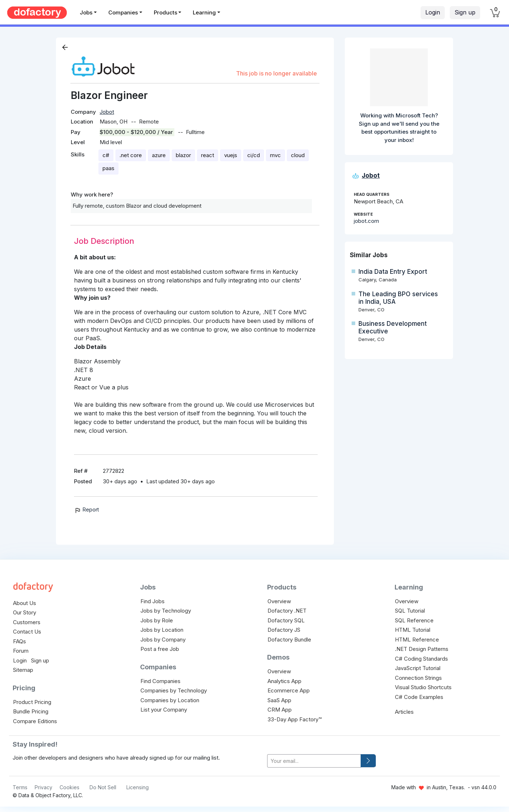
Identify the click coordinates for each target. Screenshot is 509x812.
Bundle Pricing (31, 711)
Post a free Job (160, 649)
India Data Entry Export (393, 272)
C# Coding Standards (421, 659)
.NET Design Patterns (422, 649)
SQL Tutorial (410, 611)
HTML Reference (417, 640)
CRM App (280, 710)
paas (108, 168)
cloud (298, 155)
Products (166, 12)
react (208, 155)
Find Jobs (153, 601)
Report (86, 509)
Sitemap (23, 670)
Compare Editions (35, 721)
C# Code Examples (419, 697)
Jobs (86, 12)
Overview (279, 601)
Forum (21, 651)
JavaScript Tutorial (418, 668)
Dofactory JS (284, 630)
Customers (27, 622)
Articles (404, 712)
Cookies (69, 787)
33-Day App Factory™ (295, 719)
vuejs (231, 155)
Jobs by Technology (166, 611)
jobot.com (366, 221)
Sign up (465, 12)
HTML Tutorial (413, 630)
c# (106, 155)
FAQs (19, 641)
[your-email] (314, 761)
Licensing (138, 787)
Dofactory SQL (286, 620)
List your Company (164, 710)
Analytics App (284, 681)
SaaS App (279, 700)
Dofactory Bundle (289, 640)
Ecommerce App (289, 690)
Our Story (25, 612)
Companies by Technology (174, 690)
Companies (123, 12)
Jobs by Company (163, 640)
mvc (275, 155)
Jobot (107, 112)
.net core (131, 155)
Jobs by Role (157, 620)
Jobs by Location (162, 630)
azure (159, 155)
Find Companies (160, 681)
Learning (204, 12)
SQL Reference (414, 620)
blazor (183, 155)
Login (433, 12)
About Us (25, 603)
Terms (20, 787)
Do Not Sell (103, 787)
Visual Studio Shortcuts (423, 687)
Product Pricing (32, 702)
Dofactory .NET (287, 611)
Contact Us (27, 632)
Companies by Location (170, 700)
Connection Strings (418, 678)
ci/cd (254, 155)
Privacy (43, 787)
